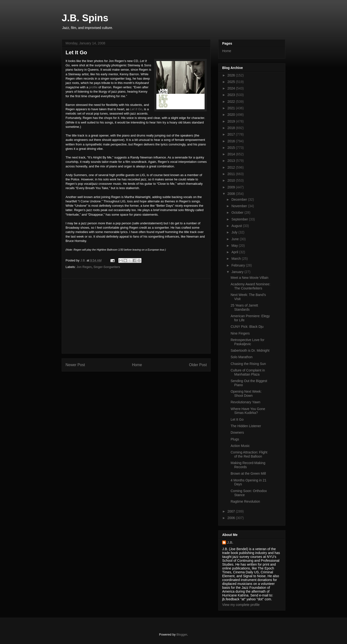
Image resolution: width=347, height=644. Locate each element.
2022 (232, 102)
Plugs (235, 439)
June (235, 239)
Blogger (182, 634)
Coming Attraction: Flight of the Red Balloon (249, 454)
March (237, 259)
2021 (232, 108)
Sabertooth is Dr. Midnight (250, 350)
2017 (232, 134)
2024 (232, 88)
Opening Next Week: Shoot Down (246, 394)
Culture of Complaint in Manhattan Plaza (248, 372)
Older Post (198, 365)
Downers (237, 432)
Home (137, 365)
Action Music (240, 446)
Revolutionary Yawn (245, 402)
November (240, 206)
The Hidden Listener (246, 426)
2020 (232, 115)
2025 (232, 82)
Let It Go (136, 109)
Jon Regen (84, 267)
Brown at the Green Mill (248, 473)
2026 (232, 75)
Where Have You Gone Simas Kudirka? (248, 411)
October (238, 212)
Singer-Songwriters (107, 267)
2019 (232, 121)
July (235, 232)
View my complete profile (241, 605)
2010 (232, 180)
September (240, 219)
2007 (232, 511)
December (240, 199)
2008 (232, 194)
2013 (232, 161)
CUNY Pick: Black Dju (247, 327)
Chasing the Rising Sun (248, 364)
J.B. (230, 542)
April (235, 252)
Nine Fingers (240, 333)
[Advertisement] (136, 316)
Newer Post (75, 365)
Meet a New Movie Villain (250, 278)
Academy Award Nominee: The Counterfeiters (250, 286)
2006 (232, 518)
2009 (232, 187)
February (239, 265)
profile (93, 87)
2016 (232, 141)
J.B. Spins (85, 18)
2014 (232, 154)
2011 (232, 174)
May (235, 246)
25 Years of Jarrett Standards (244, 307)
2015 (232, 148)
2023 (232, 95)
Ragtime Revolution (245, 501)
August (237, 226)
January (238, 272)
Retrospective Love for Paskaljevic (247, 342)
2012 (232, 167)
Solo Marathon (242, 357)
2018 (232, 128)
